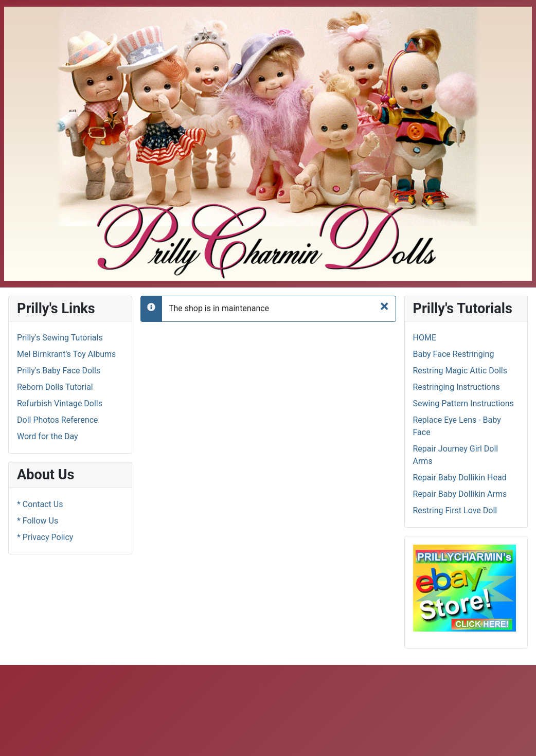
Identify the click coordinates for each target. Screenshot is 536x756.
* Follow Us (38, 521)
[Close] (385, 306)
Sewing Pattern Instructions (463, 403)
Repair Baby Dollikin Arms (460, 494)
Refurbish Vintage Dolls (60, 403)
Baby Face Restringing (454, 354)
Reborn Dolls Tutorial (55, 387)
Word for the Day (48, 436)
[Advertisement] (191, 709)
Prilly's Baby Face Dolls (59, 371)
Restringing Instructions (457, 387)
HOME (425, 338)
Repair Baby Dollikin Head (460, 478)
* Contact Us (40, 504)
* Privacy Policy (45, 537)
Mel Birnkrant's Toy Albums (66, 354)
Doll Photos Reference (58, 420)
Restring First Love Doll (455, 510)
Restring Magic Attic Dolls (460, 371)
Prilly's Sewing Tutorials (60, 338)
